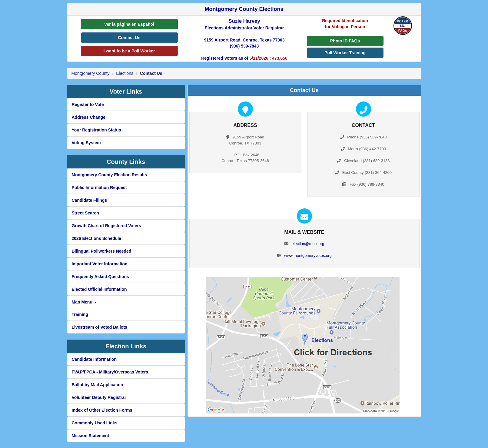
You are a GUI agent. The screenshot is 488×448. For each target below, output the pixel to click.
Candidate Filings (90, 200)
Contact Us (129, 38)
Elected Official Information (99, 289)
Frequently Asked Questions (100, 277)
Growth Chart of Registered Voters (106, 226)
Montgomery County (91, 73)
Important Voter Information (100, 264)
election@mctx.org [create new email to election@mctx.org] (308, 244)
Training (80, 314)
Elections (125, 73)
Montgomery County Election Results (110, 175)
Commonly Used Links (95, 423)
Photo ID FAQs (345, 41)
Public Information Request (99, 187)
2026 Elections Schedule (96, 238)
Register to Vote (88, 105)
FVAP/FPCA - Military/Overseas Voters (110, 372)
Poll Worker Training (345, 53)
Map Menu (84, 302)
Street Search (85, 213)
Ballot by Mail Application (98, 385)
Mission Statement (91, 436)
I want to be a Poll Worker (129, 51)
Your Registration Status (96, 130)
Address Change (89, 117)
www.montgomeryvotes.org (308, 256)
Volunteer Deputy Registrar (99, 397)
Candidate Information (94, 359)
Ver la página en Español (129, 24)
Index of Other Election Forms (102, 410)
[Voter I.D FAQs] (403, 26)
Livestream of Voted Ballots (100, 327)
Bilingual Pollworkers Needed (102, 251)
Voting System (86, 143)
